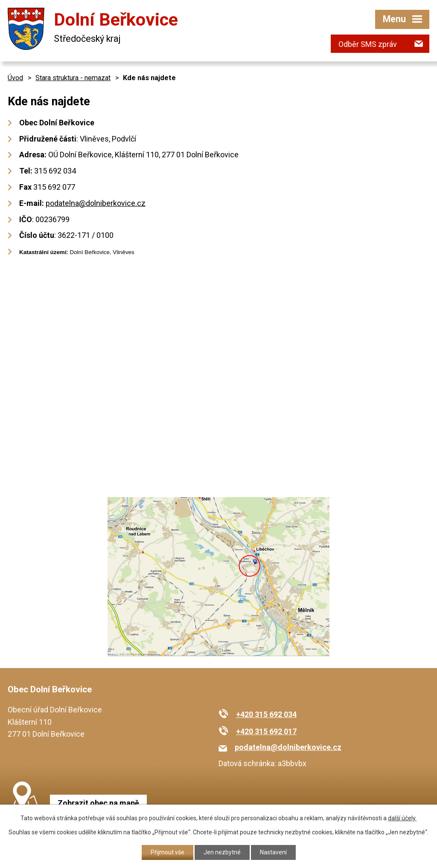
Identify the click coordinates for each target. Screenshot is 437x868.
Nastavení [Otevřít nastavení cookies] (273, 852)
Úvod (15, 78)
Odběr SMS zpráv (368, 44)
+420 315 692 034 (266, 714)
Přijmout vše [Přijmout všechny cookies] (168, 852)
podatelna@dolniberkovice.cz (96, 203)
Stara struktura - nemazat (73, 78)
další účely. (402, 818)
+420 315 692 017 (266, 731)
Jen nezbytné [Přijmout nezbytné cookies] (222, 852)
